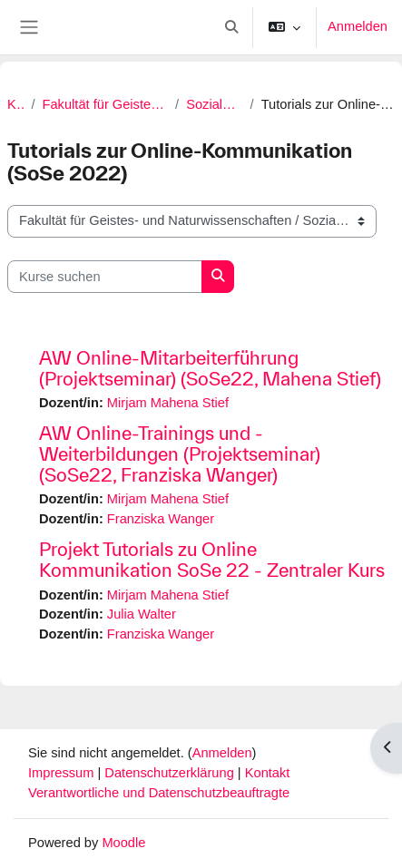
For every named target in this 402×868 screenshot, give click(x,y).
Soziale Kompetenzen (214, 104)
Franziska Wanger (161, 519)
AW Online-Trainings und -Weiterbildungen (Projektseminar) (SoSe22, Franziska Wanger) (180, 454)
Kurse (15, 104)
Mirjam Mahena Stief (168, 403)
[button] (231, 27)
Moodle (123, 843)
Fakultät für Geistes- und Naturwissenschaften (106, 104)
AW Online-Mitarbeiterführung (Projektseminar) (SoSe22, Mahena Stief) (210, 368)
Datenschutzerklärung (171, 773)
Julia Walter (142, 614)
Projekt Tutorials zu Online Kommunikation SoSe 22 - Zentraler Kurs (212, 560)
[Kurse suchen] (105, 277)
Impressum (63, 773)
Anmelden (358, 26)
